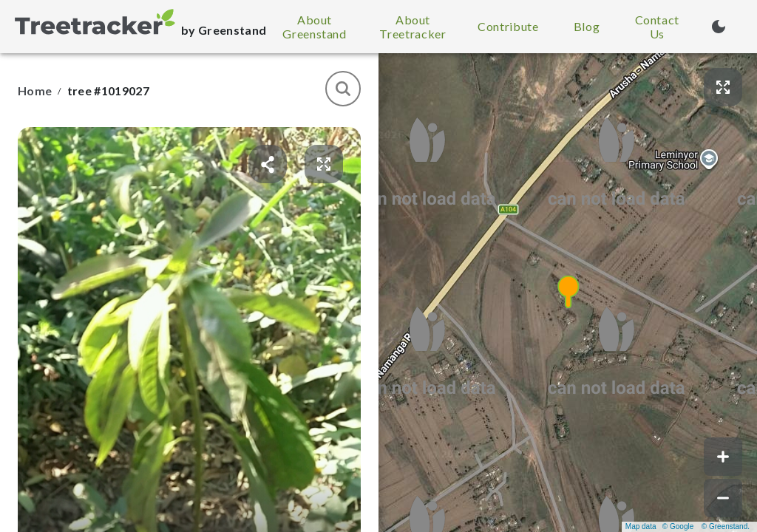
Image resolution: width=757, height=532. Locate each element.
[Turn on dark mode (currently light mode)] (719, 27)
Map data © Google (659, 526)
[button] (568, 293)
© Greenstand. (726, 526)
